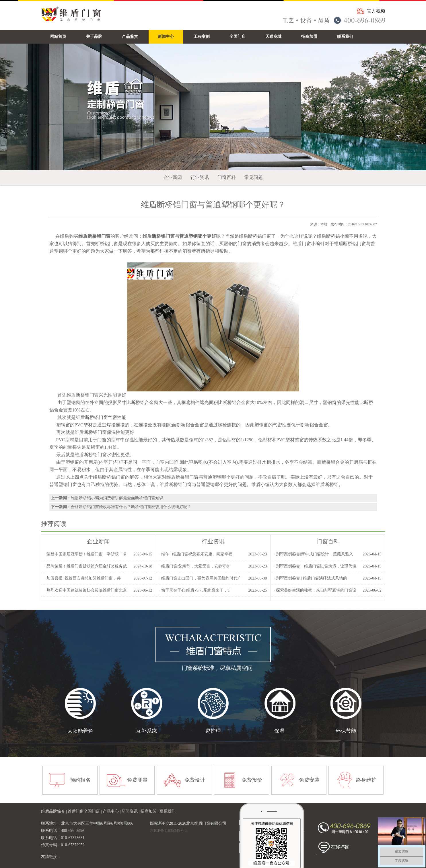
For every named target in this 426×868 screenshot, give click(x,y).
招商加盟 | (150, 811)
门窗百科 (227, 177)
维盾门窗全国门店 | (85, 811)
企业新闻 (173, 177)
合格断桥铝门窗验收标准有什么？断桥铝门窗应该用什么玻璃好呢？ (131, 507)
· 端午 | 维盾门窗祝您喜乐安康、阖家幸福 (196, 554)
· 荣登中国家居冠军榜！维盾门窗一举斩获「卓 (86, 554)
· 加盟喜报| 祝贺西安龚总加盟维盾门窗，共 (82, 578)
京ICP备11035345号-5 (169, 831)
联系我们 (168, 811)
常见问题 (254, 177)
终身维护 (366, 780)
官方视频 (376, 11)
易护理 (213, 731)
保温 (279, 731)
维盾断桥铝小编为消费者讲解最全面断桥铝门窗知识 (117, 498)
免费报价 (252, 780)
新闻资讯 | (131, 811)
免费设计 (195, 780)
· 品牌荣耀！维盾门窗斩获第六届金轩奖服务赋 (86, 566)
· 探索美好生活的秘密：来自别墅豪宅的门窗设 (315, 590)
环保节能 (346, 731)
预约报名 (80, 780)
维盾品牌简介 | (55, 811)
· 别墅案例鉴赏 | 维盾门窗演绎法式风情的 (311, 578)
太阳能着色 (80, 731)
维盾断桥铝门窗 (109, 477)
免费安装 (309, 780)
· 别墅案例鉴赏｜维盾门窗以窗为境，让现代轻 (315, 566)
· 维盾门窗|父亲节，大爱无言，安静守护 (195, 566)
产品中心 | (112, 811)
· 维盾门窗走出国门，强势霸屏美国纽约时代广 (200, 578)
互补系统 (147, 731)
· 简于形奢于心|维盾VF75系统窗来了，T (194, 590)
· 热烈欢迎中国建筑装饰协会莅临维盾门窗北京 (86, 590)
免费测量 (137, 780)
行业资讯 (200, 177)
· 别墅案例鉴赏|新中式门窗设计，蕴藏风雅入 (314, 554)
